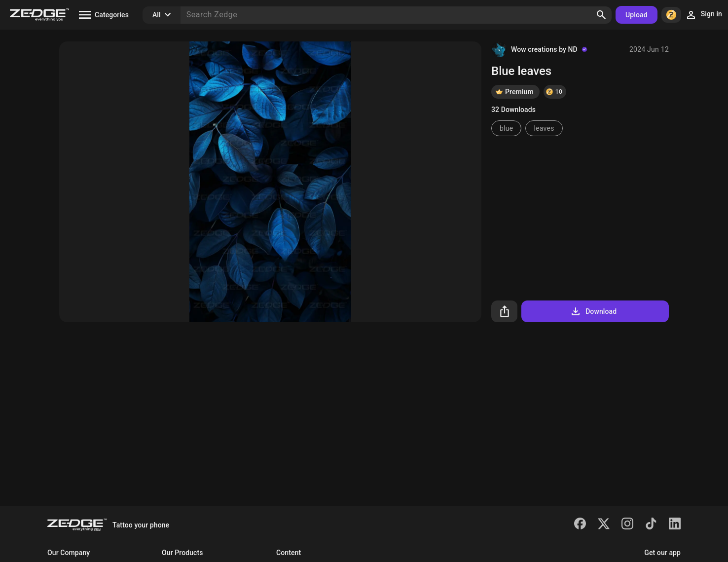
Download (593, 311)
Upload (637, 15)
